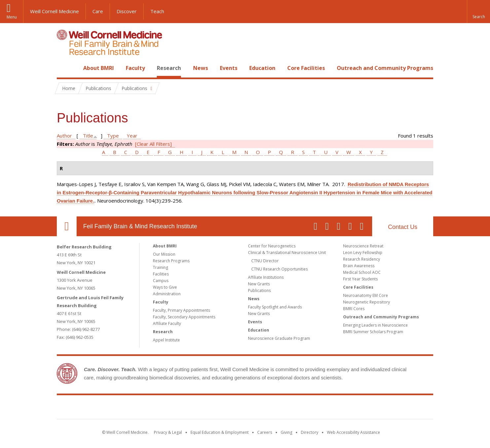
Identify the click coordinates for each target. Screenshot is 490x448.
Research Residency (362, 259)
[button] (478, 12)
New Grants (259, 284)
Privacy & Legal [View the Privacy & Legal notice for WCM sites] (168, 432)
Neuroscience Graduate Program (279, 338)
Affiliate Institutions (266, 277)
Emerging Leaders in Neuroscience (375, 325)
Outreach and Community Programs (385, 68)
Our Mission (164, 254)
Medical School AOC (362, 272)
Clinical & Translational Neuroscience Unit (287, 253)
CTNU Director (265, 261)
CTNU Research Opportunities (280, 269)
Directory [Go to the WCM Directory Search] (310, 432)
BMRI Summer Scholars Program (373, 332)
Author (64, 136)
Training (160, 267)
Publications (259, 290)
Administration (167, 294)
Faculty (135, 68)
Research (169, 68)
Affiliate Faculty (167, 323)
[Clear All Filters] (153, 144)
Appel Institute (166, 340)
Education (262, 68)
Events (229, 68)
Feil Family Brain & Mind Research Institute (140, 226)
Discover (127, 11)
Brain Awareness (359, 266)
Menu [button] (12, 17)
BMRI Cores (354, 309)
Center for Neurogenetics (272, 246)
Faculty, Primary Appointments (181, 310)
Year (132, 136)
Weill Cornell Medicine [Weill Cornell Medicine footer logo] (197, 408)
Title (88, 136)
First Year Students (360, 279)
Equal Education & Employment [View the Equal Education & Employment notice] (220, 432)
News (201, 68)
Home (64, 68)
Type (113, 136)
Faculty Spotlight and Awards (275, 307)
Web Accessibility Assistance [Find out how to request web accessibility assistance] (353, 432)
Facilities (161, 274)
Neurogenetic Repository (367, 302)
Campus (161, 281)
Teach (157, 11)
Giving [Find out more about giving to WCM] (286, 432)
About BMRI (99, 68)
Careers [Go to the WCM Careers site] (265, 432)
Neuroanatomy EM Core (366, 295)
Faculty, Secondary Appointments (184, 317)
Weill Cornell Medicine (54, 11)
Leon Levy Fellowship (363, 253)
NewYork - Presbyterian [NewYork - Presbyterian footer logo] (300, 408)
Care (98, 11)
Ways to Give (165, 287)
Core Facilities (306, 68)
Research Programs (171, 261)
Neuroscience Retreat (363, 246)
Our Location (67, 226)
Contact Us (403, 227)
